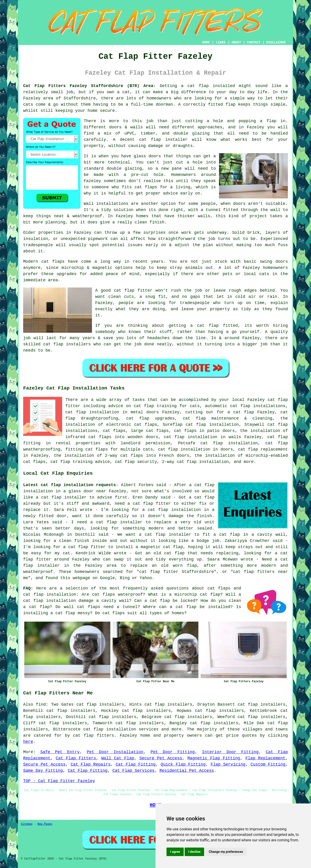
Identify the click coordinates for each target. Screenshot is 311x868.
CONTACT (254, 42)
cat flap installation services (121, 729)
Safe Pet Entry (60, 752)
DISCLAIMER (276, 42)
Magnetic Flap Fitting (214, 758)
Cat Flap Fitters (76, 758)
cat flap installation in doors (196, 449)
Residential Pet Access (187, 771)
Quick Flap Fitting (183, 764)
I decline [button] (194, 852)
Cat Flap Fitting (136, 764)
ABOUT (236, 42)
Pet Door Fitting (173, 752)
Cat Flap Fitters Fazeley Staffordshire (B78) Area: (89, 86)
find (41, 705)
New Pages (45, 824)
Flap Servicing (228, 764)
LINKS (221, 42)
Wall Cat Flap (118, 758)
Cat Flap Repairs (91, 764)
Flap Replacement (265, 758)
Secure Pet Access (161, 758)
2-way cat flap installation (195, 462)
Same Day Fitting (43, 771)
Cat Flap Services (133, 771)
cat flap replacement (263, 449)
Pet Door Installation (115, 752)
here (28, 742)
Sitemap (27, 824)
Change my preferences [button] (226, 852)
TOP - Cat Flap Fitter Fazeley (59, 781)
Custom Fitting (268, 764)
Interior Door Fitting (230, 752)
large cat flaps (150, 431)
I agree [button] (175, 852)
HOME (206, 42)
